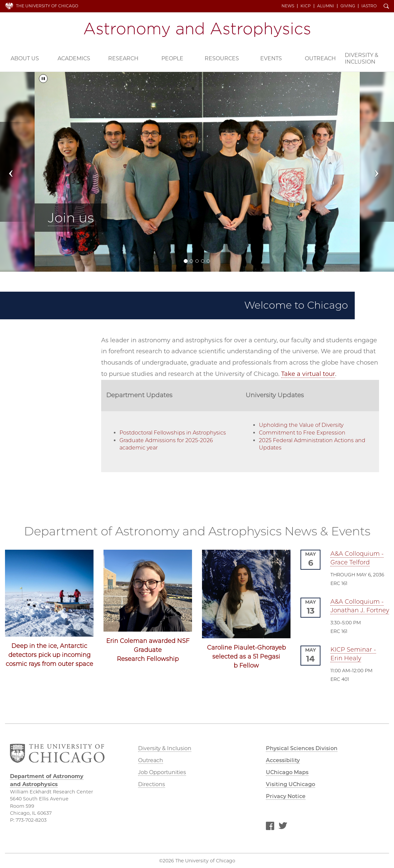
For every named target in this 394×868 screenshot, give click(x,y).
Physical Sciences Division (302, 748)
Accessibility (283, 760)
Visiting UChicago (291, 784)
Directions (152, 784)
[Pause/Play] (43, 79)
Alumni (326, 6)
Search (386, 7)
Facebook (270, 827)
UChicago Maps (287, 772)
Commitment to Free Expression (302, 433)
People (172, 58)
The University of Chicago (47, 6)
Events (271, 58)
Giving (348, 6)
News (288, 6)
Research (123, 58)
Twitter (283, 827)
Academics (74, 58)
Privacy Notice (286, 796)
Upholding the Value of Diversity (301, 425)
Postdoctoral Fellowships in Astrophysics (173, 433)
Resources (222, 58)
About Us (25, 58)
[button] (16, 172)
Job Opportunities (162, 772)
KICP (306, 6)
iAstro (369, 6)
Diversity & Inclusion (362, 58)
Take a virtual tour (308, 374)
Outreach (320, 58)
